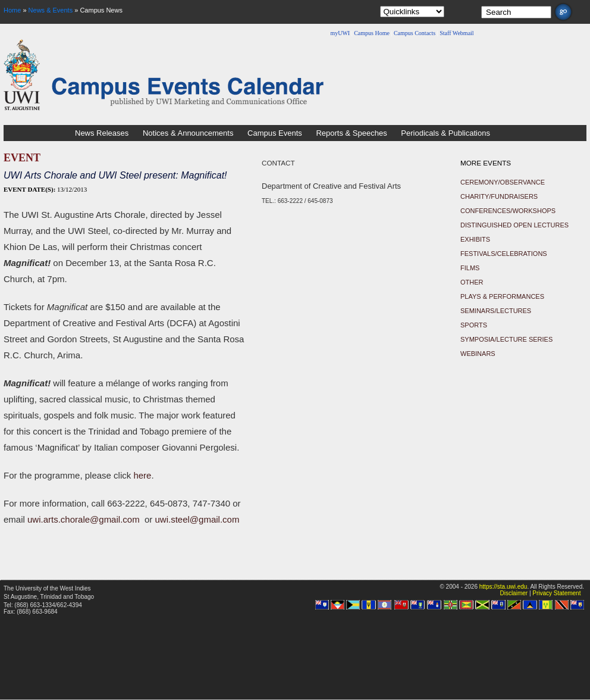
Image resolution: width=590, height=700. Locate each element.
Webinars (478, 354)
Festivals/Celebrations (504, 254)
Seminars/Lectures (496, 311)
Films (470, 268)
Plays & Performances (502, 296)
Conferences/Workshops (508, 211)
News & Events (51, 10)
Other (472, 282)
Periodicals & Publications (445, 133)
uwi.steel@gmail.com (197, 519)
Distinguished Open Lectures (514, 225)
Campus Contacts (415, 33)
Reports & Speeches (351, 133)
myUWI (340, 33)
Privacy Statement (556, 593)
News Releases (102, 133)
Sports (474, 325)
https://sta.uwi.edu (503, 587)
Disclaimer (514, 593)
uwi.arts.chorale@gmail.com (84, 519)
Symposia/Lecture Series (506, 339)
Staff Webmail (456, 33)
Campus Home (372, 33)
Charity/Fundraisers (499, 196)
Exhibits (475, 239)
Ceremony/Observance (503, 182)
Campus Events (275, 133)
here (142, 475)
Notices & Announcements (188, 133)
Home (12, 10)
